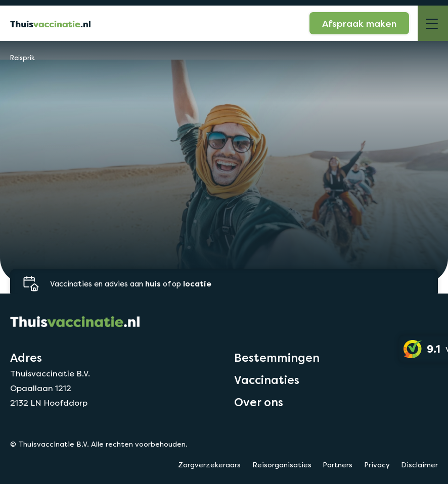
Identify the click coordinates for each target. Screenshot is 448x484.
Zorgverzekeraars (209, 465)
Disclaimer (419, 465)
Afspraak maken (359, 23)
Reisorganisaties (282, 465)
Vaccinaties (267, 380)
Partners (338, 465)
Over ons (259, 402)
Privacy (377, 465)
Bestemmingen (277, 358)
